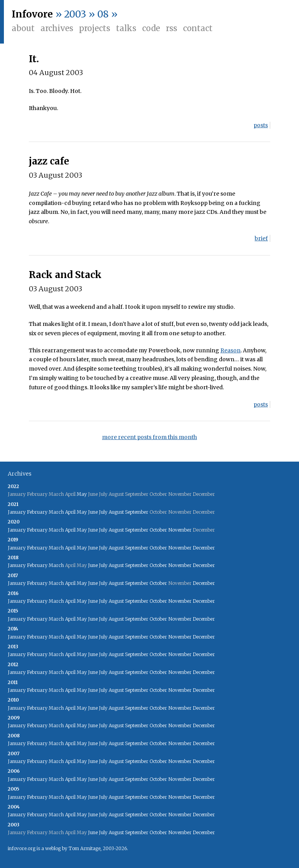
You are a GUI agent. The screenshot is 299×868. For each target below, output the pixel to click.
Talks (126, 28)
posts (261, 125)
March (56, 512)
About (23, 28)
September (137, 512)
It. (34, 59)
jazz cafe (49, 161)
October (158, 530)
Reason (230, 350)
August (116, 512)
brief (261, 238)
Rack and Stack (65, 275)
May (82, 494)
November (180, 530)
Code (151, 28)
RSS (171, 28)
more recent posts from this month (149, 437)
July (103, 512)
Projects (95, 28)
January (17, 512)
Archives (57, 28)
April (70, 512)
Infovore (32, 14)
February (37, 512)
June (93, 512)
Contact (198, 28)
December (204, 548)
